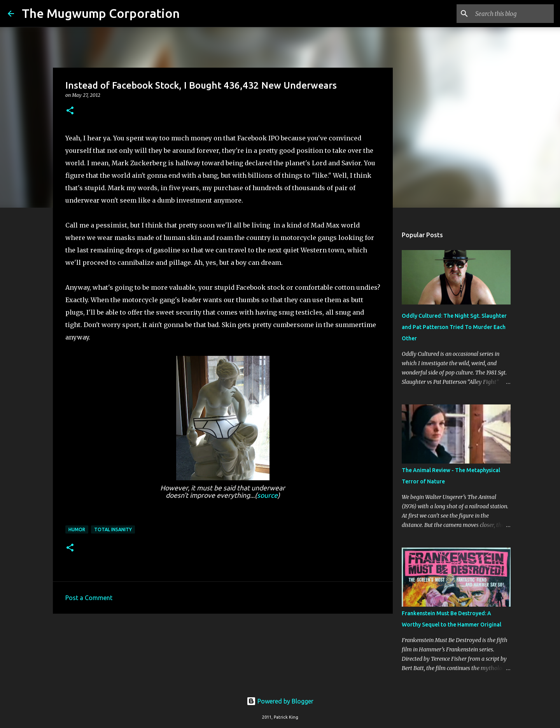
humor (77, 529)
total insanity (113, 529)
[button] (70, 111)
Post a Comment (89, 598)
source (267, 495)
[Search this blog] (513, 14)
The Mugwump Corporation (101, 13)
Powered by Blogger (280, 701)
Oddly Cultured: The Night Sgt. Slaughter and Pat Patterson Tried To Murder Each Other (454, 327)
